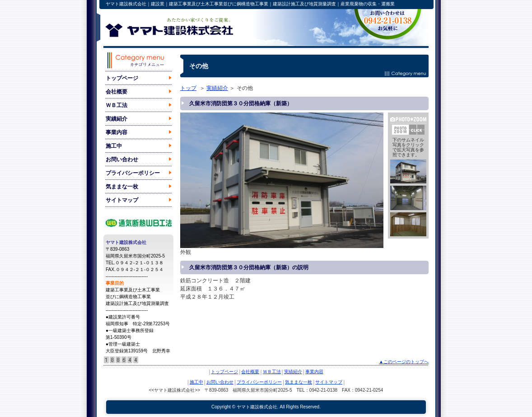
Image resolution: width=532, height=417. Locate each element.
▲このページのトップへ (404, 362)
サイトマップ (122, 200)
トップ (188, 88)
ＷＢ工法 (117, 105)
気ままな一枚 (122, 187)
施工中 (114, 146)
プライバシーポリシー (133, 173)
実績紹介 (117, 119)
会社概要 (117, 92)
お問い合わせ (122, 159)
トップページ (122, 78)
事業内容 (117, 132)
